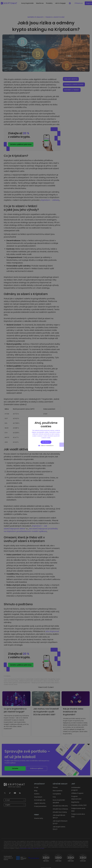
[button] (46, 446)
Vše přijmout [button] (46, 442)
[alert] (46, 434)
